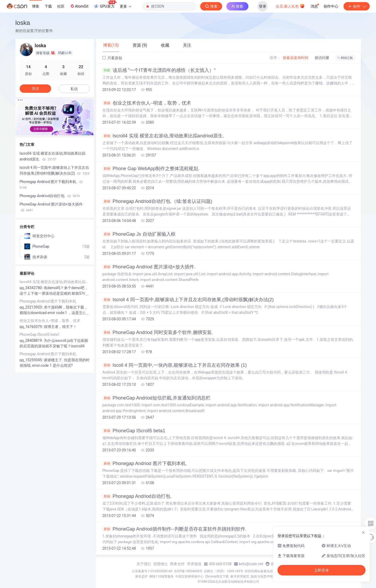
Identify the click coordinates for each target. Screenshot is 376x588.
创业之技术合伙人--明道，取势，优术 (147, 103)
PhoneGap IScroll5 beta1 (134, 431)
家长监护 (141, 576)
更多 (126, 6)
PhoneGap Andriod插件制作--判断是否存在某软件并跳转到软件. (175, 529)
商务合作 (177, 564)
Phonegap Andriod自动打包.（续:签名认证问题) (157, 201)
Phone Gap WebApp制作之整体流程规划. (151, 169)
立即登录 (321, 570)
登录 (263, 6)
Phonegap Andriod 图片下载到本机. (145, 463)
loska (23, 23)
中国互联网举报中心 (189, 576)
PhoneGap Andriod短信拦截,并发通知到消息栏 (156, 398)
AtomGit (79, 6)
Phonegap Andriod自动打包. (137, 496)
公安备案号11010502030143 (152, 571)
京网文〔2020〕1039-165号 (224, 571)
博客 (36, 6)
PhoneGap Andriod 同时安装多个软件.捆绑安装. (158, 332)
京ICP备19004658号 (188, 571)
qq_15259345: (32, 360)
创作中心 (331, 6)
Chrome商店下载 (217, 576)
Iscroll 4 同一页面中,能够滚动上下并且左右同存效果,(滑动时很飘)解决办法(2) (188, 300)
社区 (61, 6)
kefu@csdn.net (251, 564)
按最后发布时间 (296, 58)
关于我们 (144, 564)
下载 (48, 6)
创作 (357, 6)
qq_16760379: (32, 327)
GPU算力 (105, 5)
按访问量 (322, 58)
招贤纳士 (161, 564)
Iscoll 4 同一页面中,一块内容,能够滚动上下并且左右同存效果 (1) (175, 365)
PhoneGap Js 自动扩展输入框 (139, 234)
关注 (35, 89)
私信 (74, 89)
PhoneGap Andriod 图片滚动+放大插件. (149, 267)
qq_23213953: (32, 307)
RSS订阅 (345, 58)
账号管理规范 (240, 576)
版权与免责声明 (262, 576)
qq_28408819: (32, 341)
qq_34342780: (32, 288)
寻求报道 (194, 564)
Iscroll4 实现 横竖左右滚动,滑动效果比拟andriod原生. (163, 136)
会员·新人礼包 (290, 6)
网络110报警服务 (161, 576)
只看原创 (112, 58)
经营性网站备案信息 (259, 571)
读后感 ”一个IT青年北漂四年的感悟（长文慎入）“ (159, 70)
